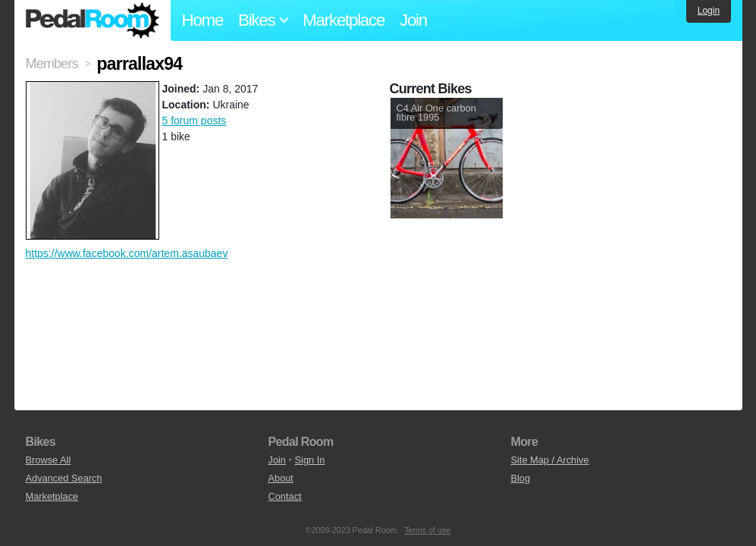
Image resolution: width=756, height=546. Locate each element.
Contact (284, 496)
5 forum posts (194, 121)
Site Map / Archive (549, 460)
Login (709, 11)
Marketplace (343, 20)
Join (413, 20)
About (280, 478)
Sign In (310, 460)
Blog (520, 478)
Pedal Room (93, 20)
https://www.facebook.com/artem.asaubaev (127, 253)
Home (203, 20)
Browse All (49, 460)
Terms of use (427, 530)
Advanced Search (64, 478)
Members (52, 64)
